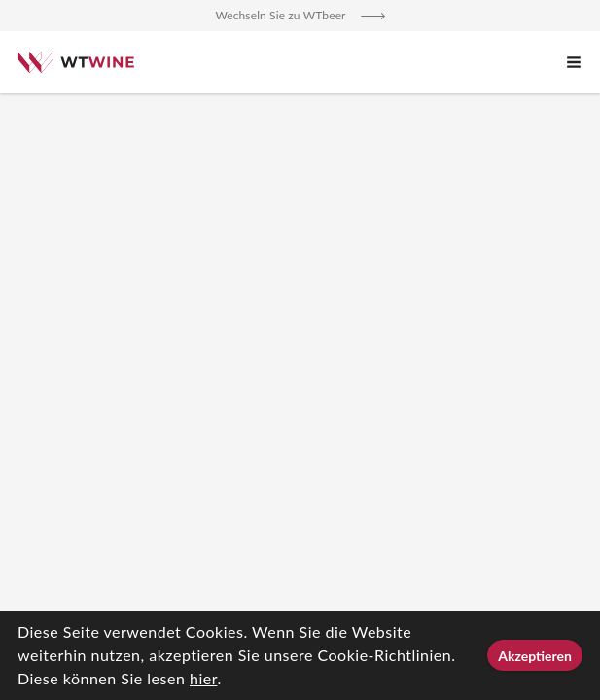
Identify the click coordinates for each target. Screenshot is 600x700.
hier (203, 678)
